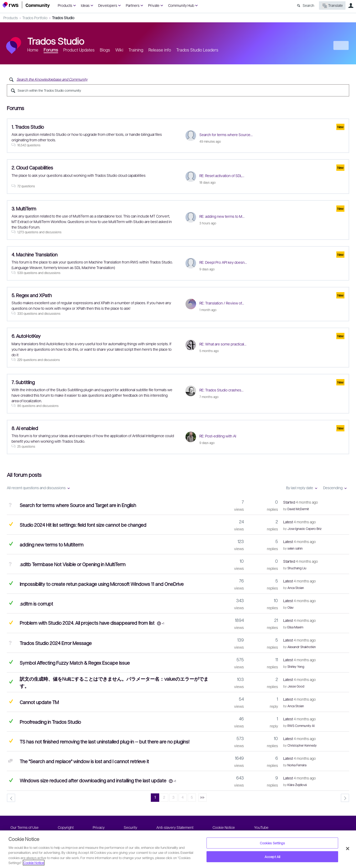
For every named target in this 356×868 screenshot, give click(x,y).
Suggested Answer (11, 524)
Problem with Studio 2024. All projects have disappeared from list (87, 623)
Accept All (272, 857)
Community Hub (181, 5)
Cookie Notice (224, 827)
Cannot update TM (39, 702)
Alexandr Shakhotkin (302, 647)
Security (130, 827)
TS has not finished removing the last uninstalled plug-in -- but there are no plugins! (105, 742)
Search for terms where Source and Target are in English (78, 505)
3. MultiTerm (24, 208)
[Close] (348, 849)
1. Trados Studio (28, 127)
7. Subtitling (23, 382)
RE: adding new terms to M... (222, 216)
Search (308, 5)
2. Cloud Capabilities (32, 167)
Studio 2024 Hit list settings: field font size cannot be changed (83, 525)
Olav (290, 607)
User (351, 6)
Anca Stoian (296, 588)
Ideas (85, 5)
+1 (163, 623)
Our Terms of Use (25, 827)
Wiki (119, 50)
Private (154, 5)
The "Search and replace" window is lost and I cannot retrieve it (84, 761)
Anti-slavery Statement (175, 827)
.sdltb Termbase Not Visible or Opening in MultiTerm (73, 564)
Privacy (99, 827)
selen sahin (295, 548)
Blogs (105, 50)
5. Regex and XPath (32, 295)
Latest (300, 522)
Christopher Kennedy (302, 745)
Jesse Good (296, 686)
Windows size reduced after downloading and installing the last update (93, 780)
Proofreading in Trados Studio (50, 722)
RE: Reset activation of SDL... (222, 175)
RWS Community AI (301, 726)
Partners (133, 5)
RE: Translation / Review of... (222, 303)
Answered (11, 544)
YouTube (261, 827)
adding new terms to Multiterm (52, 544)
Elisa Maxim (295, 627)
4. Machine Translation (35, 254)
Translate (332, 6)
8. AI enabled (25, 428)
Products (65, 5)
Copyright (66, 827)
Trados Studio (63, 18)
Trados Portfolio (35, 18)
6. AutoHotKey (26, 336)
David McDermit (298, 509)
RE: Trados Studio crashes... (221, 390)
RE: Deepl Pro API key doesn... (223, 262)
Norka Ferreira (297, 765)
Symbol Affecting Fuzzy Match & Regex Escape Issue (75, 663)
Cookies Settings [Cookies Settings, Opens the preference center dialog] (272, 843)
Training (136, 50)
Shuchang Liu (297, 568)
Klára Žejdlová (297, 785)
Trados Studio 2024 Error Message (56, 643)
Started (301, 502)
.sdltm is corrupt (36, 604)
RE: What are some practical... (223, 344)
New (342, 45)
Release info (160, 50)
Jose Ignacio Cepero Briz (305, 529)
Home (33, 50)
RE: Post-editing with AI (218, 436)
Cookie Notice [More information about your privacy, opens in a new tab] (34, 863)
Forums (51, 50)
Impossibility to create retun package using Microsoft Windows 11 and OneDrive (102, 584)
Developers (108, 5)
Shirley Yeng (296, 666)
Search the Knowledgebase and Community (52, 79)
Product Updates (79, 50)
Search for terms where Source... (226, 135)
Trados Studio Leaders (197, 50)
